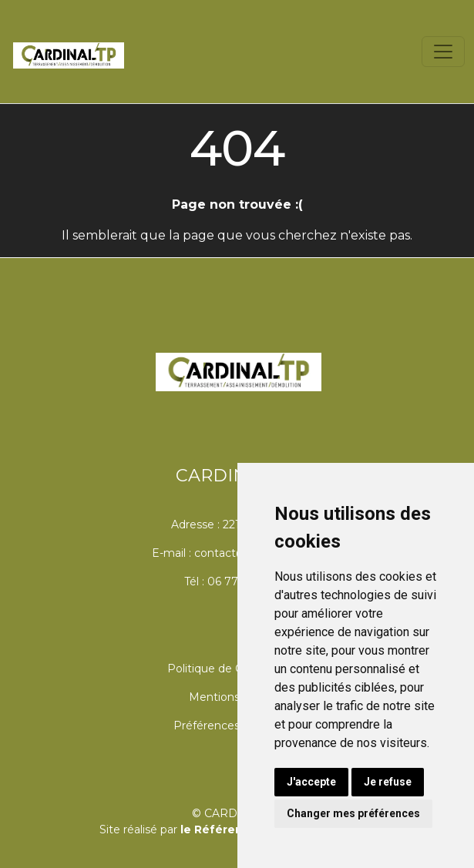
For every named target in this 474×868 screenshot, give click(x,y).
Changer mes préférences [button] (353, 813)
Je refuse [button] (388, 782)
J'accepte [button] (311, 782)
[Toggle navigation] (443, 52)
